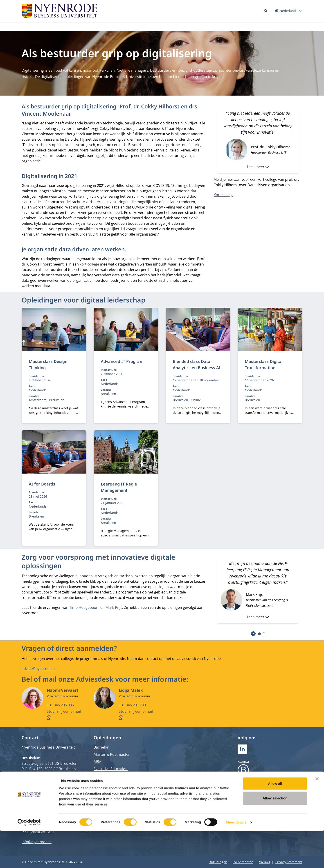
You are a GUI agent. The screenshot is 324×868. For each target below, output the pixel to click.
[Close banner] (317, 815)
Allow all (275, 820)
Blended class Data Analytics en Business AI (197, 364)
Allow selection (275, 835)
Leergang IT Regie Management (119, 487)
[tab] (259, 634)
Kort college (223, 195)
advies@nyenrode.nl (39, 669)
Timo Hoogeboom (84, 607)
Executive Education (111, 769)
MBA (97, 762)
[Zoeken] (266, 11)
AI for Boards (42, 484)
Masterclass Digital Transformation (264, 364)
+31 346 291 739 (132, 705)
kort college (89, 264)
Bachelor (101, 747)
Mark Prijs (114, 607)
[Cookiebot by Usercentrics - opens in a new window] (29, 859)
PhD (97, 776)
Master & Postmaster (112, 754)
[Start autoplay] (253, 634)
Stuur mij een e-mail (64, 711)
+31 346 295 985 (60, 705)
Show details (236, 859)
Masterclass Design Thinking (48, 364)
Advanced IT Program (122, 361)
